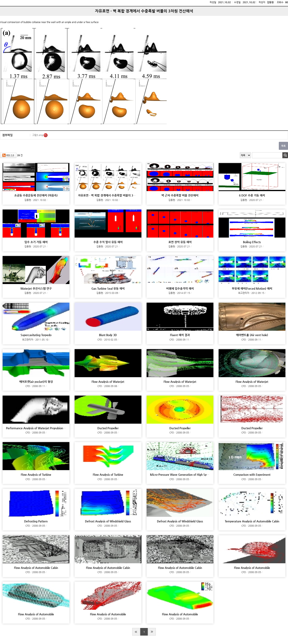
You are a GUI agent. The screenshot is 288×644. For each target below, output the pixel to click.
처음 (136, 632)
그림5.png (38, 135)
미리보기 (46, 135)
